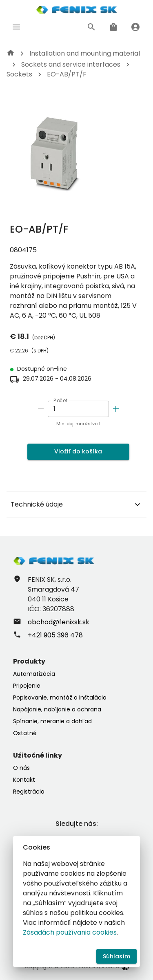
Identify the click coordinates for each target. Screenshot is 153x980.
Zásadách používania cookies (70, 932)
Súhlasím (116, 956)
